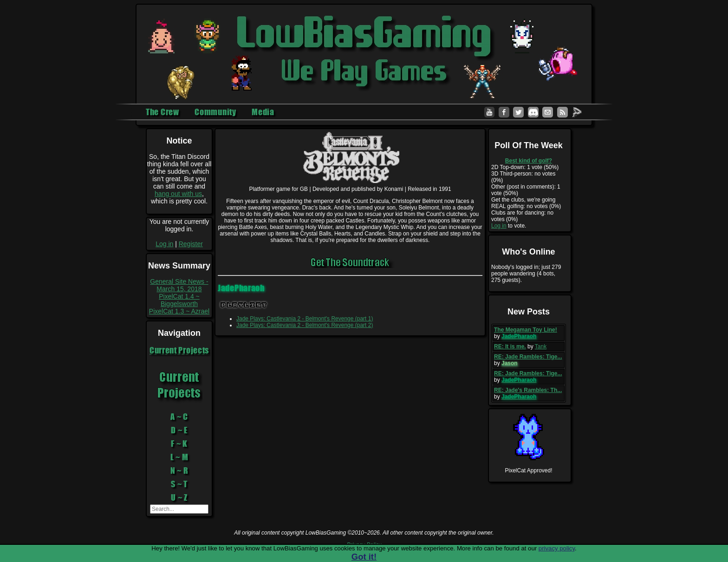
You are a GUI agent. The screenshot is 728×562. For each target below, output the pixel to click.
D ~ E (179, 430)
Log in (164, 244)
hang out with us (178, 194)
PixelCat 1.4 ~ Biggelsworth (179, 300)
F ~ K (179, 444)
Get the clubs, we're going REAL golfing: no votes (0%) (526, 203)
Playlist (244, 305)
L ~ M (179, 457)
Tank (541, 346)
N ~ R (179, 471)
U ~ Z (179, 497)
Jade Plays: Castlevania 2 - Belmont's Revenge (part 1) (305, 319)
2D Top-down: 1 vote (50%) (525, 167)
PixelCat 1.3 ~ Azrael (179, 311)
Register (191, 244)
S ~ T (179, 484)
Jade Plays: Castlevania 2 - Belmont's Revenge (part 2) (305, 325)
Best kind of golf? (529, 161)
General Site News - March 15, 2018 (179, 285)
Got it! (364, 557)
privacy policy (557, 548)
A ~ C (179, 417)
